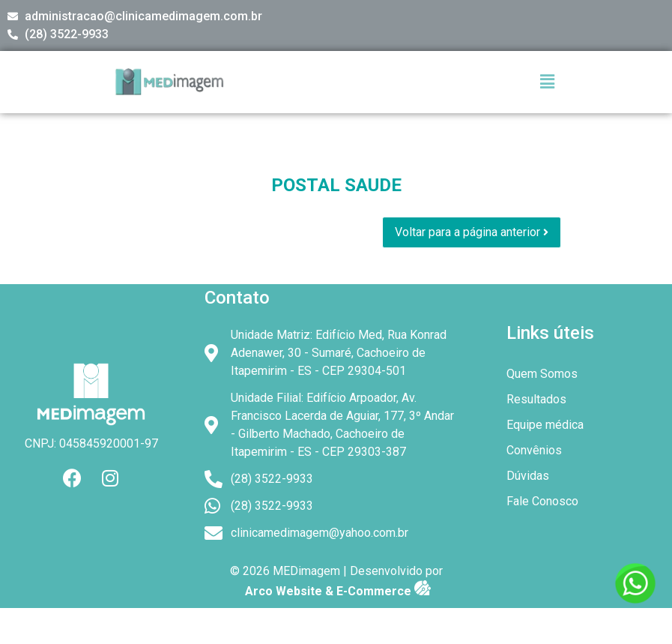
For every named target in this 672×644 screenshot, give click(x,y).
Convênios (534, 450)
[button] (548, 82)
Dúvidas (536, 476)
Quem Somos (542, 374)
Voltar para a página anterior (472, 232)
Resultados (536, 399)
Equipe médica (545, 425)
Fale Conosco (542, 501)
